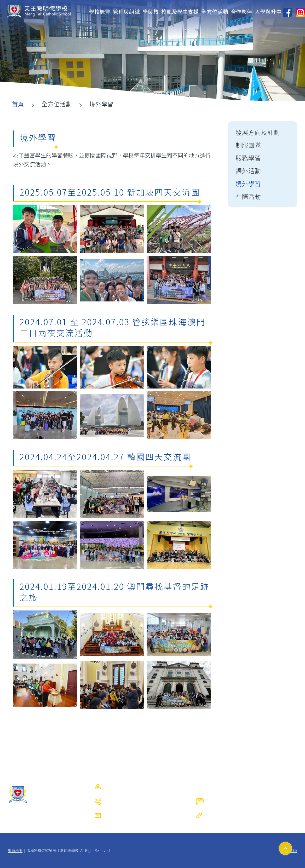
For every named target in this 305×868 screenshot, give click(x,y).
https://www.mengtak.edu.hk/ (247, 815)
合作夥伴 (241, 12)
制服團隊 (248, 145)
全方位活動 (215, 12)
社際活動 (248, 196)
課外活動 (248, 171)
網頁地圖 (15, 850)
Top (292, 847)
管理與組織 (127, 12)
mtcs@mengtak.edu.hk (139, 815)
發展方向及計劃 (258, 132)
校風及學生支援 (180, 12)
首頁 (18, 104)
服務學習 (248, 158)
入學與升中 (268, 12)
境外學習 (248, 183)
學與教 (151, 12)
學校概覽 (100, 12)
